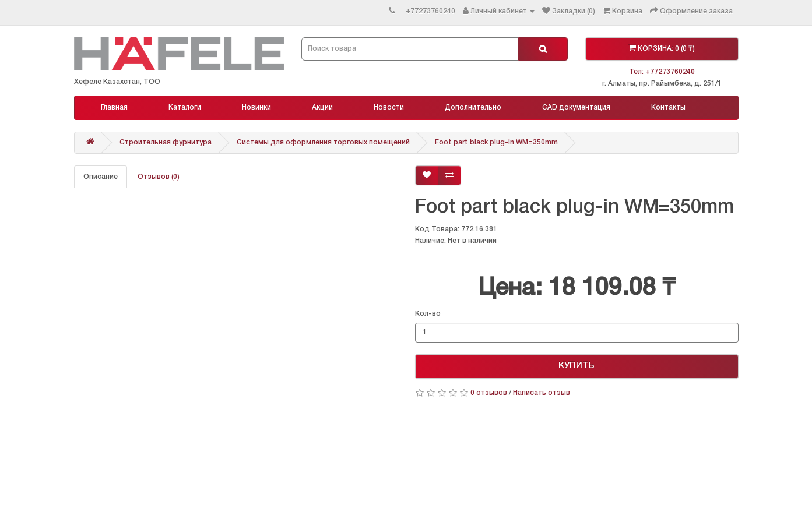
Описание (101, 177)
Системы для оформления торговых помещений (323, 142)
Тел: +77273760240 (662, 72)
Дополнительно (473, 107)
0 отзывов (489, 393)
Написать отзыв (542, 393)
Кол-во (428, 314)
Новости (389, 107)
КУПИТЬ (577, 366)
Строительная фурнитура (166, 142)
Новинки (256, 107)
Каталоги (185, 107)
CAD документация (576, 107)
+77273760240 (430, 11)
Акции (322, 107)
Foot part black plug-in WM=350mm (496, 142)
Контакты (668, 107)
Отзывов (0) (159, 177)
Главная (114, 107)
